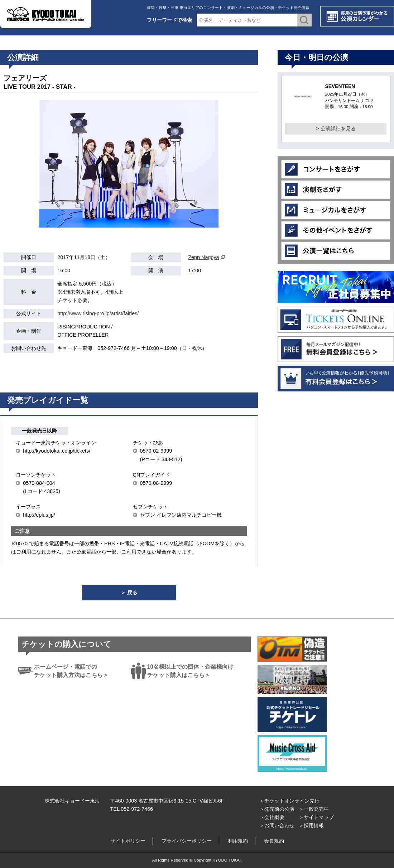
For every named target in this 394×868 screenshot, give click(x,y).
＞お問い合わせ (277, 825)
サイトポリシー (128, 841)
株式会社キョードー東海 (72, 801)
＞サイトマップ (316, 817)
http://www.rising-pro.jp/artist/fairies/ (98, 313)
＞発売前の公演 (277, 809)
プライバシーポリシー (187, 841)
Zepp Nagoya (203, 257)
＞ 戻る (129, 593)
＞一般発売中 (314, 809)
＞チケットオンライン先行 (289, 801)
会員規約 (274, 841)
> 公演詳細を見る (336, 128)
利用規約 (238, 841)
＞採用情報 (311, 825)
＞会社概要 (272, 817)
